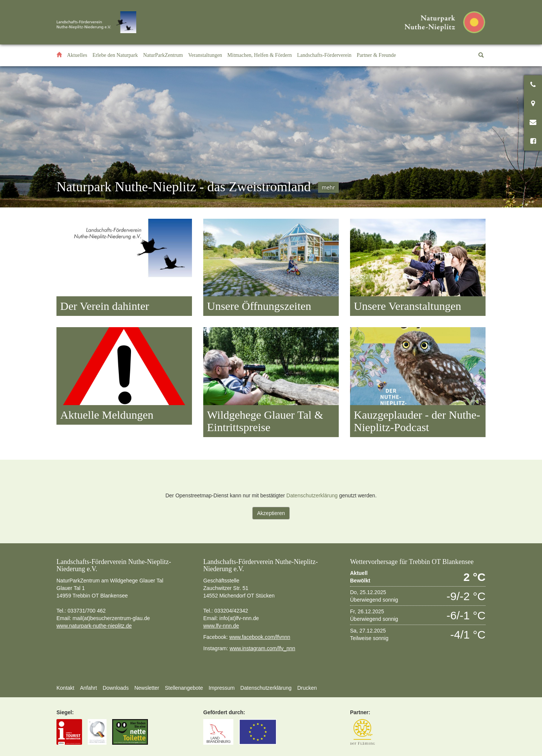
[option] (271, 137)
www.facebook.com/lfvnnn (260, 637)
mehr (328, 187)
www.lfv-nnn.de (221, 626)
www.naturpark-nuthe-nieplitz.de (94, 626)
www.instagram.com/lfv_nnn (262, 648)
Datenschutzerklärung (312, 495)
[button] (115, 55)
